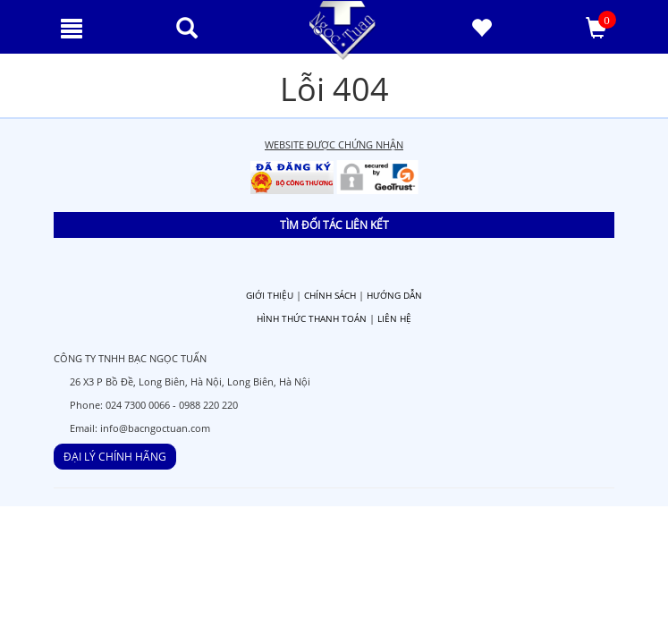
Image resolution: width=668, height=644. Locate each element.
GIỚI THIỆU (270, 295)
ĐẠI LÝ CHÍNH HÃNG (115, 457)
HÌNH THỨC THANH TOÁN (312, 318)
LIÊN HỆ (394, 318)
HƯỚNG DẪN (394, 295)
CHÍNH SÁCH (330, 295)
